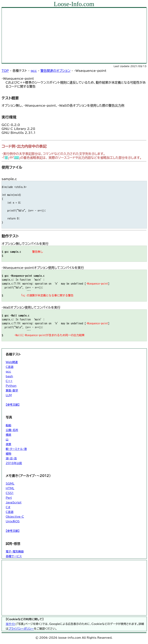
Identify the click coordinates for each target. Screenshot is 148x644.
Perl (9, 498)
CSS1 (10, 493)
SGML (10, 484)
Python (11, 386)
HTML (10, 488)
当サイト (11, 624)
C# (8, 507)
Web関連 (12, 362)
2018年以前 (14, 463)
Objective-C (15, 517)
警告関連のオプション (55, 71)
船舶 (8, 425)
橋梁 (8, 435)
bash (9, 376)
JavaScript (14, 502)
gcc (34, 71)
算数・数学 (12, 390)
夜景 (8, 444)
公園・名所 (12, 430)
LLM (9, 395)
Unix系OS (13, 521)
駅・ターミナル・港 (16, 449)
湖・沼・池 (11, 458)
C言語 (10, 367)
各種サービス (14, 556)
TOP (5, 71)
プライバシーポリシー (21, 629)
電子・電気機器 (15, 551)
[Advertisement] (74, 35)
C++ (9, 381)
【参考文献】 (13, 405)
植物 (8, 454)
